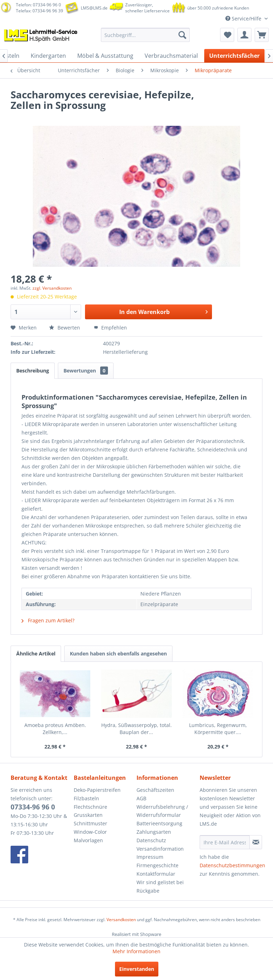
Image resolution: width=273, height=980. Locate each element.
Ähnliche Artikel (36, 654)
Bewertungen (86, 371)
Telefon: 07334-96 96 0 (38, 5)
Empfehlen (110, 328)
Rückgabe (148, 891)
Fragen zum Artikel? (48, 620)
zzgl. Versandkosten (52, 288)
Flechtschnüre (90, 807)
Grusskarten (88, 815)
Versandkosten (121, 920)
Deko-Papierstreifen (97, 790)
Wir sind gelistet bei (160, 882)
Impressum (150, 857)
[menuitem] (145, 35)
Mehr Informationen (136, 951)
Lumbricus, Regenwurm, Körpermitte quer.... (218, 729)
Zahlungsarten (154, 832)
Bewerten (65, 328)
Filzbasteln (86, 798)
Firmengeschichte (157, 865)
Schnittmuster (90, 823)
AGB (141, 798)
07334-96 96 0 (33, 807)
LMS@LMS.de (94, 8)
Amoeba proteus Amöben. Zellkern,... (55, 729)
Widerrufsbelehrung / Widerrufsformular (162, 811)
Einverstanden (137, 969)
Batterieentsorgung (159, 823)
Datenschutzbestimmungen (232, 865)
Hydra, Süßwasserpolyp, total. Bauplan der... (136, 729)
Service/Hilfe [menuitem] (244, 19)
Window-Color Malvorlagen (90, 836)
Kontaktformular (156, 874)
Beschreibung (33, 371)
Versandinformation (160, 849)
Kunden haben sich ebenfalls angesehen (118, 654)
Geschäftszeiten (155, 790)
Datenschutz (151, 840)
